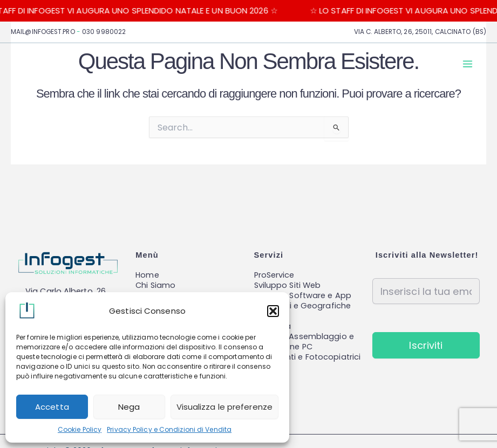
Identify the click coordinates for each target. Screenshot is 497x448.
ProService (274, 275)
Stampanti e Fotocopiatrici (308, 357)
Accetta (52, 407)
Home (147, 275)
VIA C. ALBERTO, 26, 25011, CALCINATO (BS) (420, 32)
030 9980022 (104, 32)
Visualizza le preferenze (224, 407)
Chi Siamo (155, 285)
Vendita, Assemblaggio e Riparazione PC (304, 342)
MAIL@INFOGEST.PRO (43, 32)
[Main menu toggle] (468, 64)
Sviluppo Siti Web (288, 285)
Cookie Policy (80, 429)
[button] (273, 311)
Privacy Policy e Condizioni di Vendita (169, 429)
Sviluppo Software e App (303, 295)
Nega (129, 407)
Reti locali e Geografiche (303, 306)
